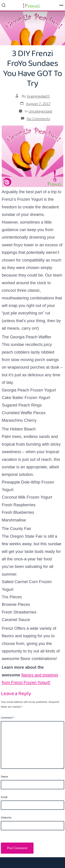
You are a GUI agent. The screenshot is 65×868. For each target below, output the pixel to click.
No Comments (38, 119)
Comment (8, 718)
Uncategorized (40, 111)
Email (4, 797)
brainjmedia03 (38, 96)
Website (6, 818)
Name (4, 777)
